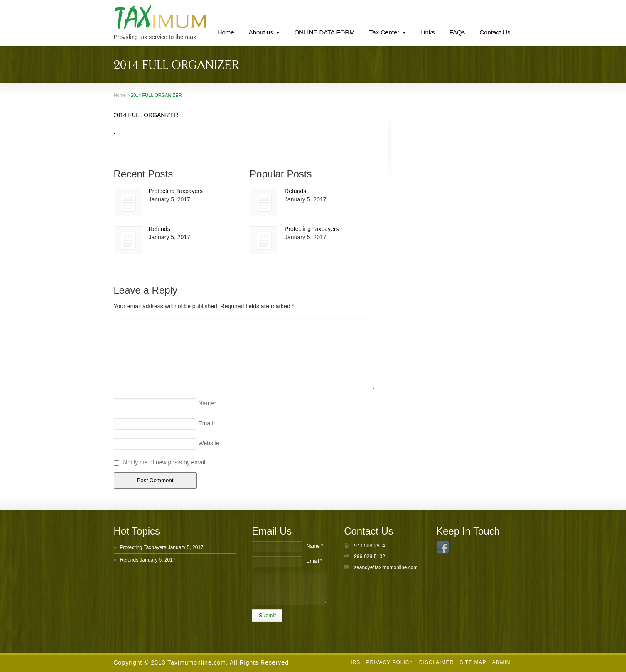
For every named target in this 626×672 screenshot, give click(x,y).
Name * (315, 546)
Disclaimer (436, 662)
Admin (501, 662)
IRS (355, 662)
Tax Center (384, 32)
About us (261, 32)
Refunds (160, 229)
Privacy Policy (389, 662)
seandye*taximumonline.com (386, 567)
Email (207, 423)
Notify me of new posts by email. (165, 462)
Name (207, 403)
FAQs (457, 32)
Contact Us (495, 32)
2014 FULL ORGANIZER (146, 115)
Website (209, 443)
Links (428, 32)
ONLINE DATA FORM (324, 32)
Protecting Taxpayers (176, 191)
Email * (314, 561)
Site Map (473, 662)
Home (226, 32)
